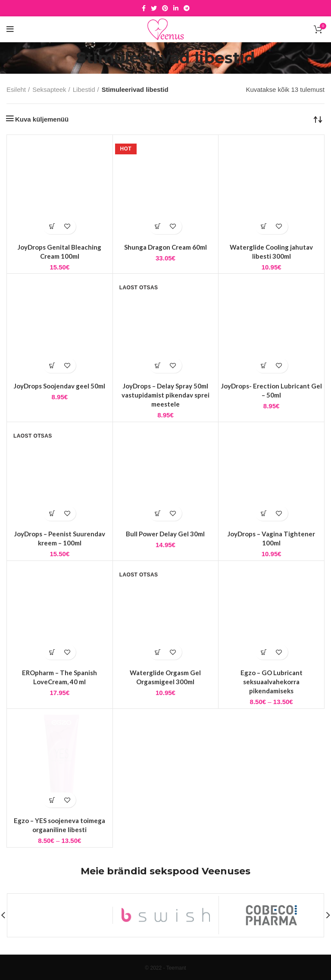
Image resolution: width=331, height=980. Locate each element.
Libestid (84, 89)
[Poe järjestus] (318, 119)
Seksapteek (49, 89)
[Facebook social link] (144, 8)
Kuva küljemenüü (42, 119)
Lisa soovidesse (67, 227)
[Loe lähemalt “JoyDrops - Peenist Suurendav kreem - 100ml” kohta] (52, 513)
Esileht (16, 89)
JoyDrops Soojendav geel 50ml (59, 386)
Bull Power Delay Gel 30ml (165, 534)
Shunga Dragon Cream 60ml (165, 247)
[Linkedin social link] (176, 8)
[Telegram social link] (187, 8)
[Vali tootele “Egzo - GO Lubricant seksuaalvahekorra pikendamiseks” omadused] (264, 652)
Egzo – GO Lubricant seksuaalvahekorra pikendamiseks (272, 682)
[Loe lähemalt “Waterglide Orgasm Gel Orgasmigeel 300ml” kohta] (158, 652)
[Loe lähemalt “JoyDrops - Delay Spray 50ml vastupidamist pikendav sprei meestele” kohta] (158, 365)
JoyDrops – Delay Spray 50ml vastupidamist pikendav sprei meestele (165, 395)
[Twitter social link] (154, 8)
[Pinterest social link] (165, 8)
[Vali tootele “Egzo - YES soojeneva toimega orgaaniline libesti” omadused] (52, 800)
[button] (52, 227)
